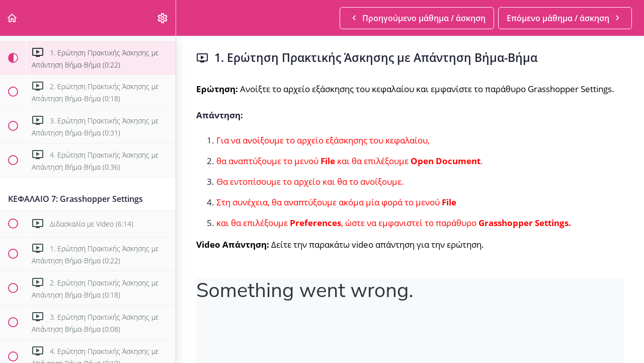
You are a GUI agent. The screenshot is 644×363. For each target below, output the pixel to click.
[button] (13, 18)
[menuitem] (163, 18)
